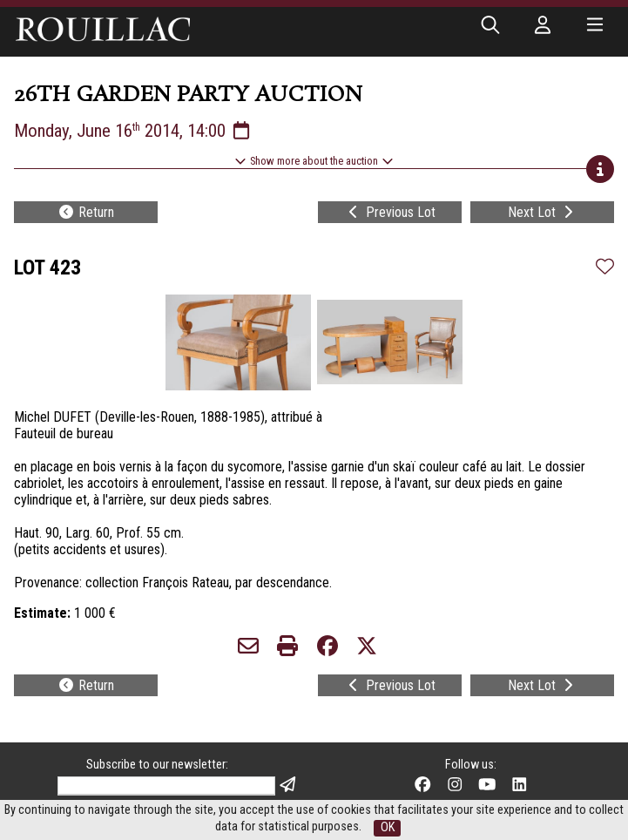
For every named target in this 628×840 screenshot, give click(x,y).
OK (388, 827)
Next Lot (542, 212)
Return (86, 212)
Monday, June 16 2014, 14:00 (133, 131)
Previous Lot (390, 212)
